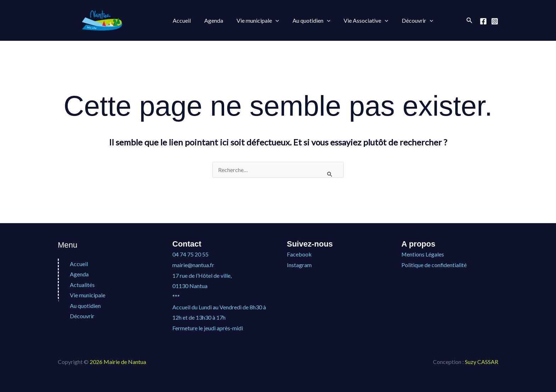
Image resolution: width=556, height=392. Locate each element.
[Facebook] (483, 21)
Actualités (82, 285)
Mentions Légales (423, 254)
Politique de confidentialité (434, 265)
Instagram (299, 265)
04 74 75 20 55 (190, 254)
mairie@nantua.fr (193, 265)
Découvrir (406, 21)
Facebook (299, 254)
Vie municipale (252, 21)
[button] (270, 21)
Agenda (210, 20)
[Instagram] (495, 21)
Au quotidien (304, 21)
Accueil (181, 20)
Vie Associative (356, 21)
